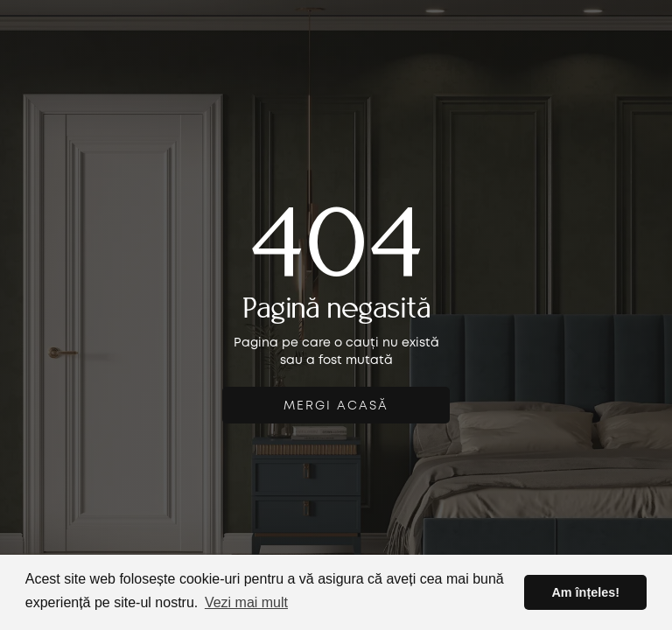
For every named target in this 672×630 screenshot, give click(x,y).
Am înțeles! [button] (585, 592)
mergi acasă (336, 406)
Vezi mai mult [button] (246, 602)
